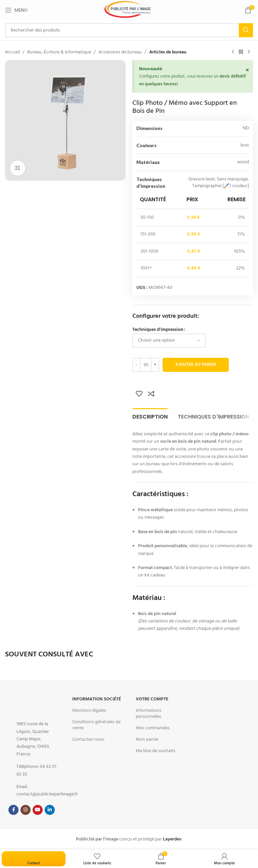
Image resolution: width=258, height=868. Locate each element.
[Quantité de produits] (146, 365)
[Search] (129, 30)
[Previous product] (233, 52)
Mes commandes (153, 728)
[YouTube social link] (38, 810)
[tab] (150, 416)
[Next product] (249, 52)
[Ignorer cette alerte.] (247, 71)
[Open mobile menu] (16, 10)
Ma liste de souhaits (156, 751)
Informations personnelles (149, 713)
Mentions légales (89, 710)
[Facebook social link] (13, 810)
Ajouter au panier (196, 364)
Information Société (97, 699)
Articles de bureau (168, 52)
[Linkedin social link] (50, 810)
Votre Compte (152, 699)
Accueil (12, 52)
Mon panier (147, 739)
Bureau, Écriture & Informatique (59, 52)
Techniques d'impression (158, 330)
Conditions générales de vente (96, 725)
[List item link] (33, 739)
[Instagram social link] (26, 810)
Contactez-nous (88, 739)
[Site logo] (128, 9)
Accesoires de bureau (120, 52)
